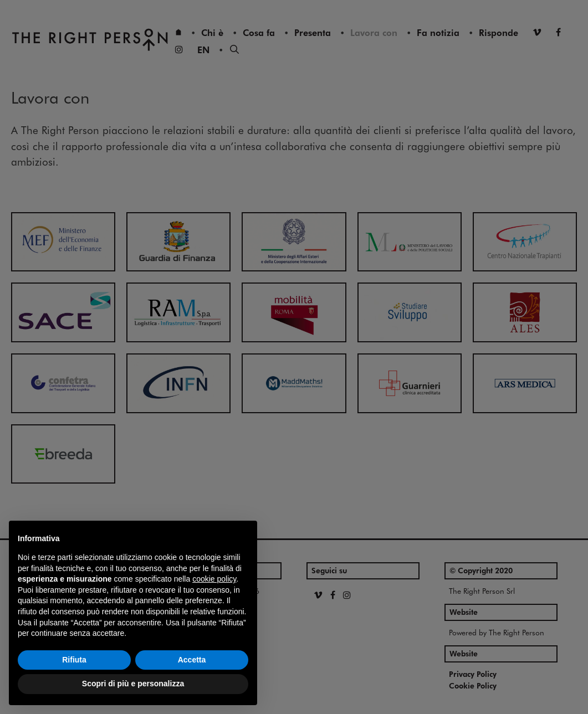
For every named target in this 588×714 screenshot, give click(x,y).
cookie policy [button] (214, 579)
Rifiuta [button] (74, 660)
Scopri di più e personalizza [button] (133, 684)
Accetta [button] (192, 660)
